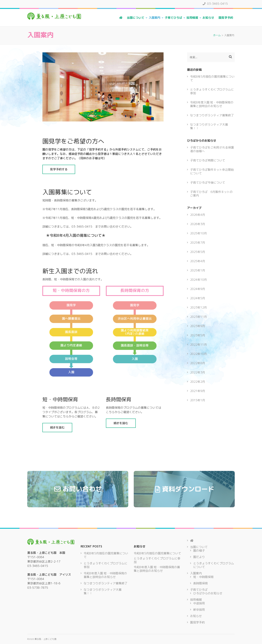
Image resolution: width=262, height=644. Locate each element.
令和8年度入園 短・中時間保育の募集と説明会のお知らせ (212, 104)
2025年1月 (198, 270)
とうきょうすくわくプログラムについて (214, 565)
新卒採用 (199, 610)
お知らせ (208, 18)
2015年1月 (198, 400)
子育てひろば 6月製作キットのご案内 (211, 194)
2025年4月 (198, 261)
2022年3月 (198, 372)
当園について (136, 18)
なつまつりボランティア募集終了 (212, 115)
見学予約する (59, 169)
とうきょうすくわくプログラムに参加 (212, 91)
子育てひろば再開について (208, 160)
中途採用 (199, 603)
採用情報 (192, 18)
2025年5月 (198, 252)
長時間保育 (201, 583)
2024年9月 (198, 289)
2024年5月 (198, 298)
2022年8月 (198, 363)
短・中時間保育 (203, 577)
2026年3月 (198, 224)
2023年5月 (198, 335)
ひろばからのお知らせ (208, 593)
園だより (199, 557)
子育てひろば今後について (208, 183)
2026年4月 (198, 215)
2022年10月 (199, 354)
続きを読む (57, 427)
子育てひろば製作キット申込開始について (212, 171)
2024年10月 (199, 280)
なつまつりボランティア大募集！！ (209, 126)
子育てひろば (173, 18)
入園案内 (154, 18)
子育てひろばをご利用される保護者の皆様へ (212, 149)
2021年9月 (198, 391)
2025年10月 (199, 233)
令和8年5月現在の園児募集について (212, 78)
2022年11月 (199, 345)
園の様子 (199, 551)
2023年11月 (199, 317)
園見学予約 (226, 18)
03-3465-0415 (215, 4)
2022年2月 (198, 382)
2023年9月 (198, 326)
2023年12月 (199, 307)
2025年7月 (198, 243)
